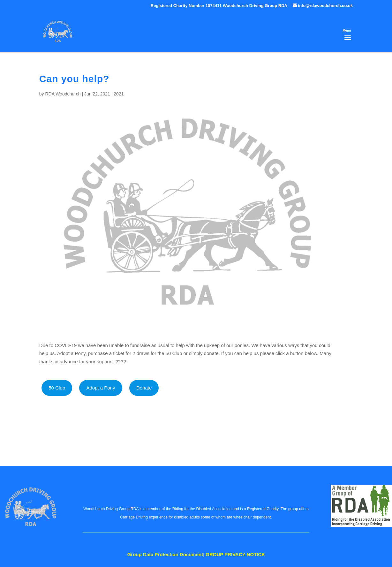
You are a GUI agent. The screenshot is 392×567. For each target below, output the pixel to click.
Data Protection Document (165, 554)
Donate (144, 388)
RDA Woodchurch (63, 94)
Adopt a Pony (101, 388)
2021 (119, 94)
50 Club (57, 388)
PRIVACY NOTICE (235, 554)
